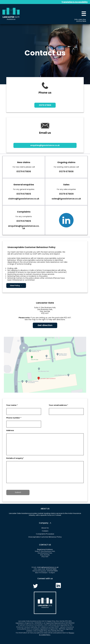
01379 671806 (81, 21)
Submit (18, 492)
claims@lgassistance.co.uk (24, 199)
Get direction (45, 325)
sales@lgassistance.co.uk (66, 199)
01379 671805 (24, 194)
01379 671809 (66, 194)
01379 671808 (66, 171)
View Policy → (16, 286)
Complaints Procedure (45, 534)
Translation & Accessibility (75, 2)
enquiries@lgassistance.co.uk (45, 145)
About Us (45, 528)
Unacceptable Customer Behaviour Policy (45, 537)
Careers (45, 531)
